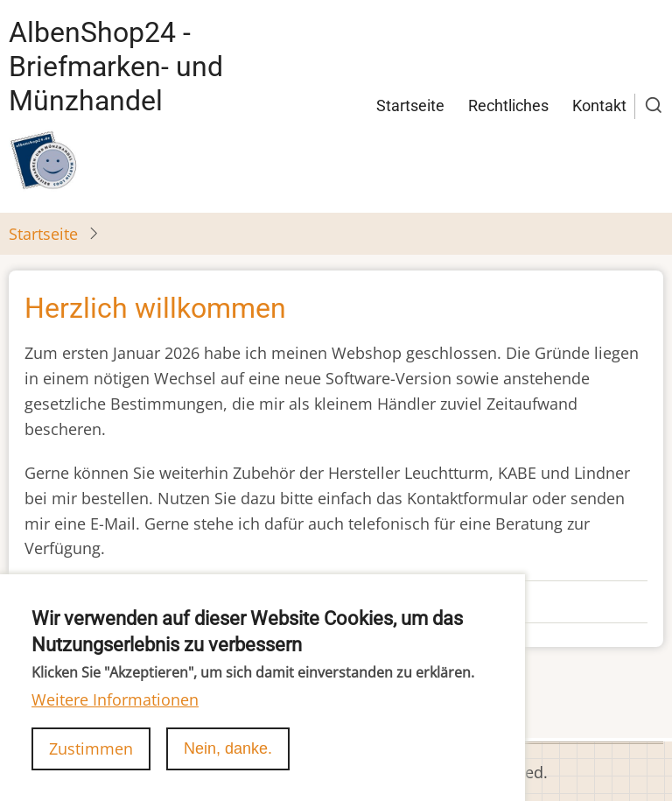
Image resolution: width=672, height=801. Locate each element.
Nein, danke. (228, 771)
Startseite (410, 105)
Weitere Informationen (115, 721)
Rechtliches (508, 105)
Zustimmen (91, 771)
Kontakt (599, 105)
